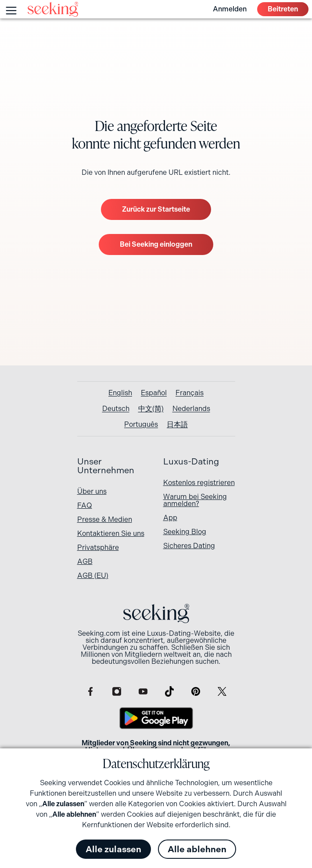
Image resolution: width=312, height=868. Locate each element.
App (170, 518)
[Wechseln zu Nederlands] (191, 409)
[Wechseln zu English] (120, 393)
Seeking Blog (185, 532)
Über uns (92, 491)
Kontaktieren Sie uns (111, 533)
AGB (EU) (93, 576)
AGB (85, 562)
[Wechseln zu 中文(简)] (151, 409)
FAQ (85, 505)
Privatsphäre (98, 547)
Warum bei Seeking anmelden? (195, 500)
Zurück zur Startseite (156, 209)
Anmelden (230, 9)
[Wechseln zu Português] (141, 425)
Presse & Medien (105, 519)
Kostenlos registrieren (199, 483)
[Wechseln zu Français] (190, 393)
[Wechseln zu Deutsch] (116, 409)
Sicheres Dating (189, 546)
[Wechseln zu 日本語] (177, 425)
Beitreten (283, 9)
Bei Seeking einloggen (156, 244)
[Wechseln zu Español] (154, 393)
